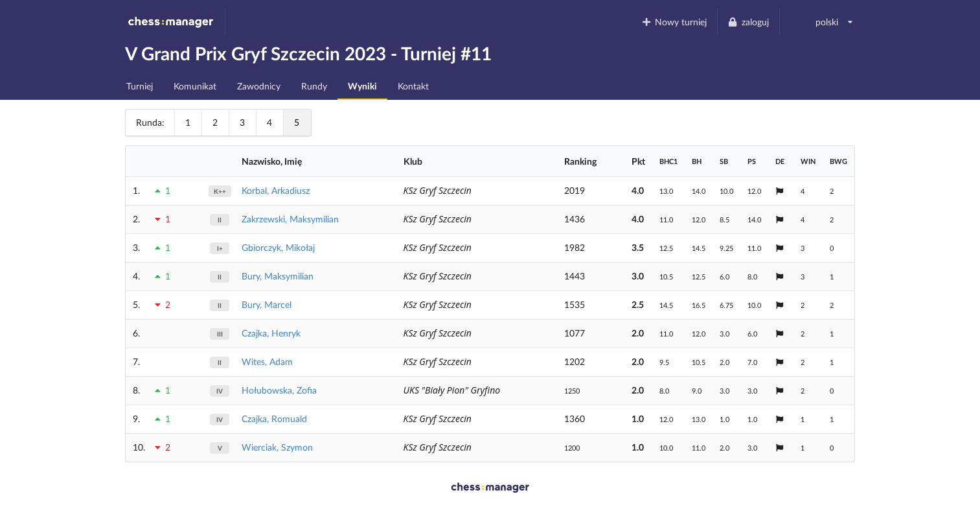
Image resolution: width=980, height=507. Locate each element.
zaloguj (748, 22)
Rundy (314, 86)
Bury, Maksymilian (278, 276)
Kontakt (413, 86)
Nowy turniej (674, 22)
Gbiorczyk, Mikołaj (278, 247)
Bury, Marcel (267, 304)
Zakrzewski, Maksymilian (290, 219)
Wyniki (362, 86)
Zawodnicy (259, 86)
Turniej (140, 86)
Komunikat (195, 86)
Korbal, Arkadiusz (276, 190)
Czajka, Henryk (271, 333)
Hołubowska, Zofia (279, 390)
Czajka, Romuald (274, 419)
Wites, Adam (267, 361)
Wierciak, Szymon (277, 447)
